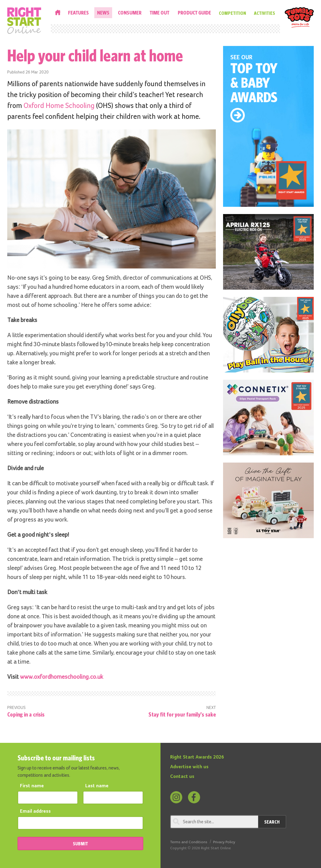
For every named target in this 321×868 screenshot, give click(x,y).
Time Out (159, 13)
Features (78, 13)
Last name (97, 786)
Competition (232, 13)
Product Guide (194, 13)
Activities (264, 13)
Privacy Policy (224, 842)
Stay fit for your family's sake (182, 714)
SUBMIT (80, 844)
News (103, 13)
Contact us (182, 777)
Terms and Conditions (189, 842)
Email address (35, 811)
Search (272, 822)
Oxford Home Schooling (59, 106)
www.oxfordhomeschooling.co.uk (62, 677)
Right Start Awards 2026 (197, 757)
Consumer (130, 13)
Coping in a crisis (26, 714)
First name (32, 786)
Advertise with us (189, 767)
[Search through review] (214, 822)
